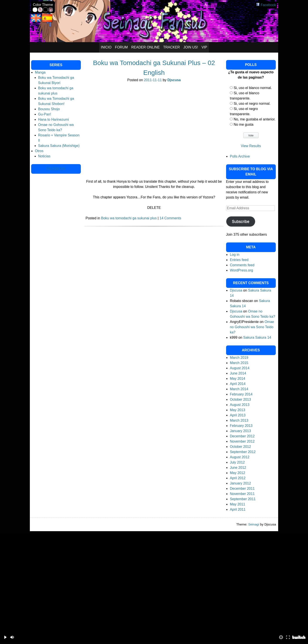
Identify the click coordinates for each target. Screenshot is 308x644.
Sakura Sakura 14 (257, 337)
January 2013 (240, 431)
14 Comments (170, 218)
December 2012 (242, 436)
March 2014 (239, 389)
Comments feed (242, 265)
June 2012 (238, 468)
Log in (235, 255)
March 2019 (239, 358)
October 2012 (240, 447)
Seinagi (254, 524)
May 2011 (237, 504)
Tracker (171, 47)
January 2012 (240, 483)
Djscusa (174, 80)
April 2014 (238, 384)
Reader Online (146, 47)
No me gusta (244, 125)
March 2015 (239, 363)
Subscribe (241, 222)
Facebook (266, 5)
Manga (40, 72)
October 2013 (240, 399)
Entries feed (239, 260)
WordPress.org (241, 270)
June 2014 (238, 373)
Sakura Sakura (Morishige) (59, 146)
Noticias (44, 156)
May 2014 (237, 379)
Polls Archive (240, 156)
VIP (204, 47)
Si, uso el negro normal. (252, 104)
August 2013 (240, 405)
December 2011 (242, 489)
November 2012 (242, 441)
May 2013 (237, 410)
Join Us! (191, 47)
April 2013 (238, 415)
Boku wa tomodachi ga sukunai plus (129, 218)
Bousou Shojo (49, 109)
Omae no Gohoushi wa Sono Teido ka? (252, 327)
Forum (121, 47)
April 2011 (238, 509)
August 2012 (240, 457)
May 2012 (237, 473)
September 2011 (243, 499)
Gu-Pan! (45, 114)
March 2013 (239, 420)
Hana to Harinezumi (53, 119)
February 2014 (241, 394)
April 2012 (238, 478)
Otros (39, 151)
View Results (251, 146)
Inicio (106, 47)
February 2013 (241, 426)
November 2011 (242, 494)
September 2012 (243, 452)
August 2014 (240, 368)
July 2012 (237, 462)
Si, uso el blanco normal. (253, 88)
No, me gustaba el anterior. (255, 119)
